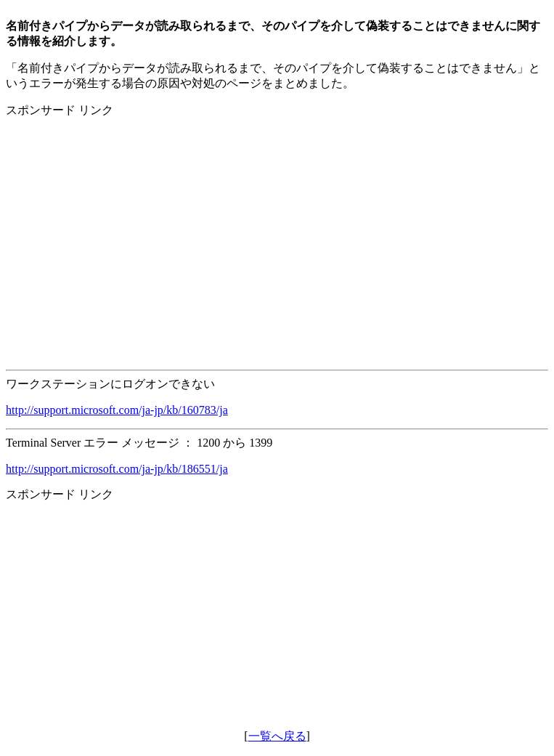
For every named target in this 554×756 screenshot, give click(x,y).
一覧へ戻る (277, 736)
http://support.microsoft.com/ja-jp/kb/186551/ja (117, 469)
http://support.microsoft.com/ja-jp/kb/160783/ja (117, 410)
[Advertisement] (277, 232)
